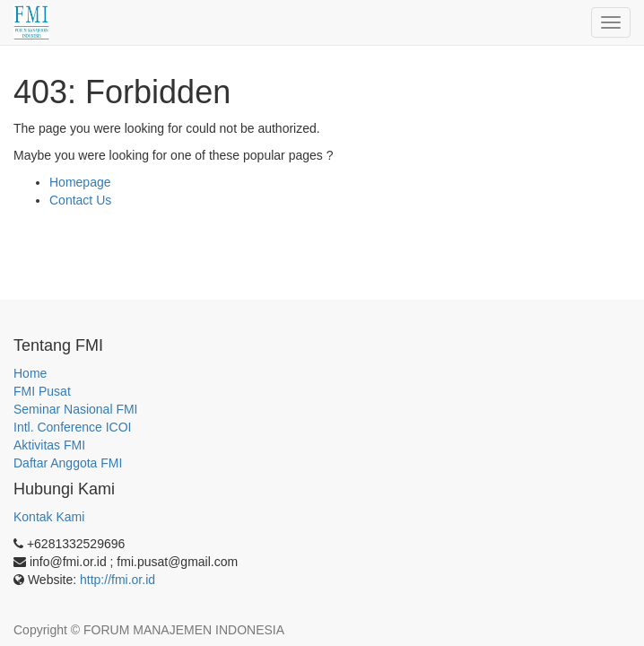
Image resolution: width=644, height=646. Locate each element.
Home (30, 373)
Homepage (80, 182)
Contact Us (80, 200)
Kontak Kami (49, 517)
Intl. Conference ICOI (73, 427)
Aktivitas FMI (49, 445)
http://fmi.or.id (117, 580)
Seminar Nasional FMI (76, 409)
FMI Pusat (42, 391)
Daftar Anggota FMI (68, 463)
